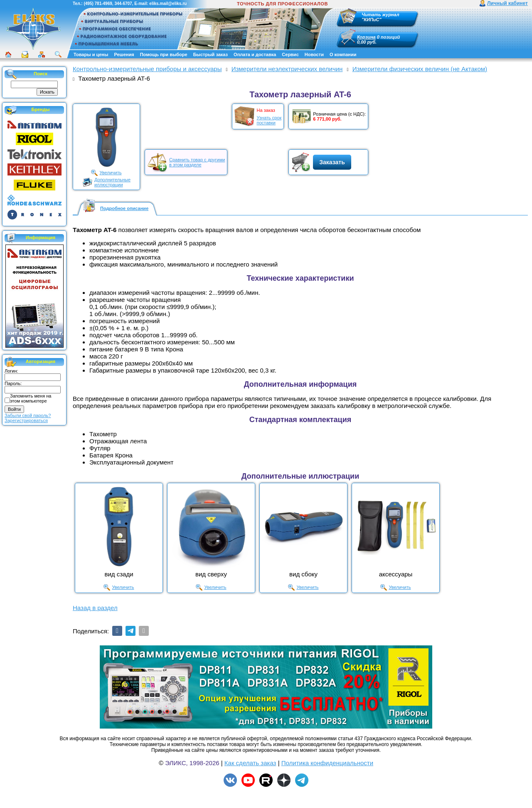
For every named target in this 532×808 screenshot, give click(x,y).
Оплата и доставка (255, 54)
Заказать (332, 162)
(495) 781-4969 (98, 4)
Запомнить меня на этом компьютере (31, 398)
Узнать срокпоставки (269, 120)
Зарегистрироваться (26, 420)
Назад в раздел (95, 608)
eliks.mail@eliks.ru (168, 4)
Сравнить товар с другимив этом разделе (197, 162)
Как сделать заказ (250, 763)
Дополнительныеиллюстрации (112, 182)
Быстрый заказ (211, 54)
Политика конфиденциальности (327, 763)
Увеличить (110, 173)
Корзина (366, 37)
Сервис (290, 54)
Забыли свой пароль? (28, 415)
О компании (343, 54)
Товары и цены (91, 54)
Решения (124, 54)
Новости (314, 54)
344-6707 (123, 4)
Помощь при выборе (164, 54)
